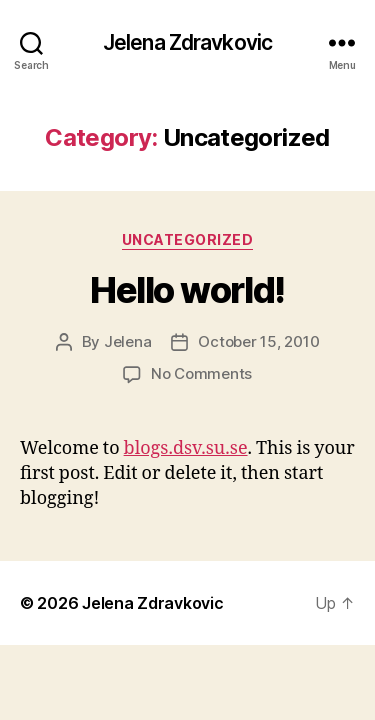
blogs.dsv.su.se (186, 448)
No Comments (201, 373)
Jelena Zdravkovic (187, 42)
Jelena (127, 341)
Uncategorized (188, 239)
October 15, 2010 (258, 341)
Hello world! (187, 290)
